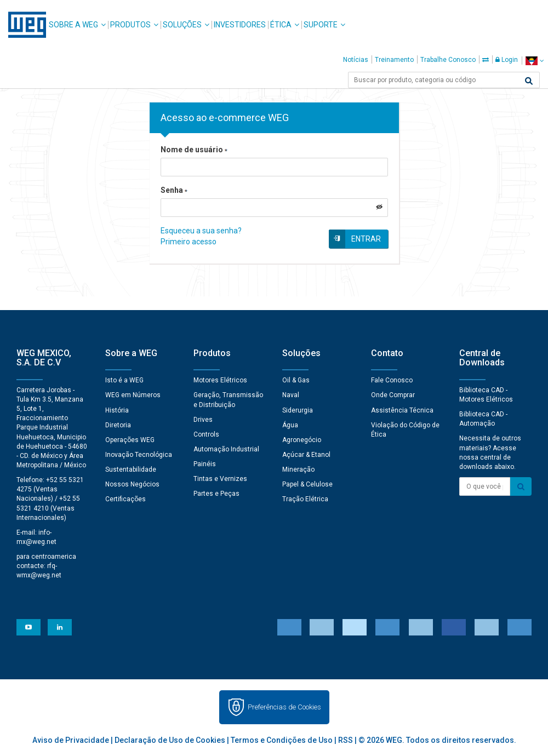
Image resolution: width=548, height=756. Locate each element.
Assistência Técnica (402, 410)
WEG (23, 25)
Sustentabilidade (131, 469)
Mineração (298, 469)
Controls (206, 434)
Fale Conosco (392, 380)
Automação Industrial (226, 449)
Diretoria (118, 425)
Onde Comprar (393, 395)
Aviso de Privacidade (71, 740)
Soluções (182, 25)
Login (507, 60)
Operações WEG (130, 440)
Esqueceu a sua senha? (201, 231)
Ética (281, 25)
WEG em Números (133, 395)
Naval (291, 395)
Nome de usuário (194, 150)
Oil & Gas (296, 380)
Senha (174, 190)
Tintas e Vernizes (220, 479)
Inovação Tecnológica (139, 455)
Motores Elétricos (220, 380)
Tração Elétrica (305, 499)
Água (290, 425)
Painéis (205, 464)
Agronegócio (302, 440)
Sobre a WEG (73, 25)
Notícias (356, 60)
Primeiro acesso (189, 242)
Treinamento (394, 60)
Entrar (366, 239)
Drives (203, 420)
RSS (346, 740)
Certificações (125, 499)
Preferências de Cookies (284, 707)
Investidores (240, 25)
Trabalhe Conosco (448, 60)
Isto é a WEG (124, 380)
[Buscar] (529, 81)
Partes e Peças (216, 494)
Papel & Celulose (307, 484)
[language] (535, 61)
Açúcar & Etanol (306, 455)
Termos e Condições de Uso (282, 740)
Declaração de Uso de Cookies (170, 740)
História (117, 410)
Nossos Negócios (132, 484)
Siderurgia (298, 410)
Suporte (321, 25)
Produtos (130, 25)
